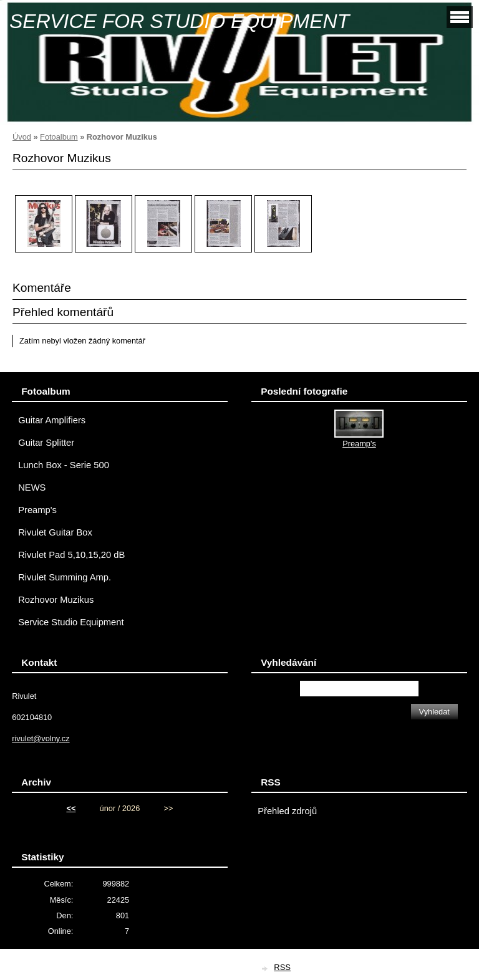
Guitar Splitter (46, 443)
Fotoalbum (59, 137)
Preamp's (37, 510)
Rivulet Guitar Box (55, 532)
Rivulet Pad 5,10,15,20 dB (71, 555)
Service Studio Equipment (71, 622)
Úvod (22, 137)
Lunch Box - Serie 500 (64, 465)
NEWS (32, 488)
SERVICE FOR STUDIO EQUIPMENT (179, 21)
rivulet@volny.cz (41, 738)
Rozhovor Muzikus (56, 600)
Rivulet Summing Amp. (65, 577)
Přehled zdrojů (287, 811)
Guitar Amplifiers (52, 420)
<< (71, 808)
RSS (282, 967)
